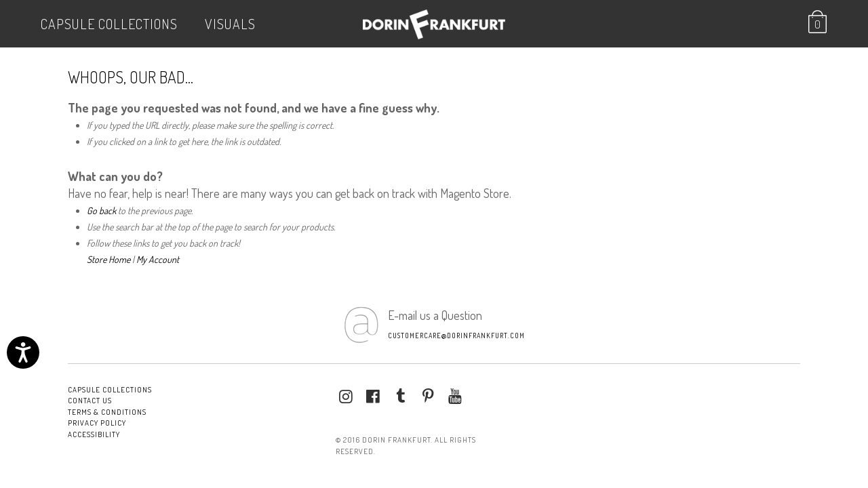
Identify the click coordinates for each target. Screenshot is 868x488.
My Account (158, 259)
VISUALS (230, 24)
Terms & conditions (107, 412)
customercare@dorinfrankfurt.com (456, 335)
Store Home (108, 259)
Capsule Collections (109, 24)
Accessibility (94, 434)
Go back (101, 210)
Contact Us (90, 401)
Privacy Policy (97, 423)
